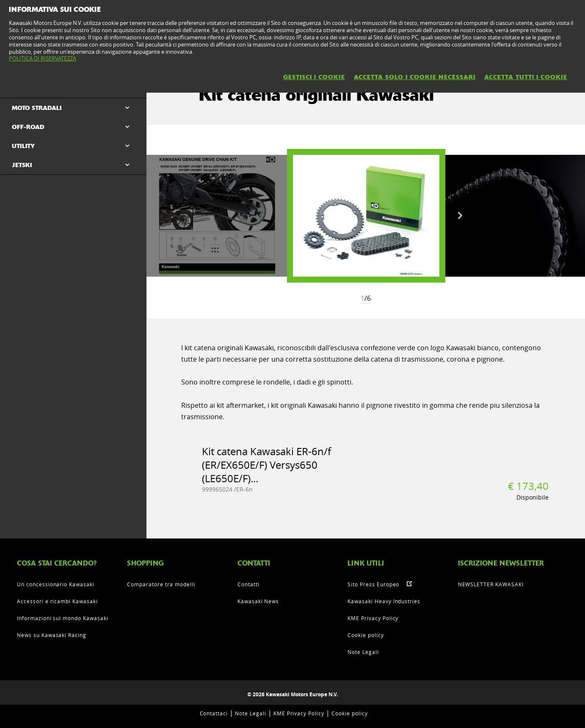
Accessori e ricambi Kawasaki (57, 601)
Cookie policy (366, 635)
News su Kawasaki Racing (52, 635)
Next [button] (460, 216)
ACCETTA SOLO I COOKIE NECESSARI (415, 77)
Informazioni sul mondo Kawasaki (63, 618)
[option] (366, 216)
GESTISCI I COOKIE (314, 77)
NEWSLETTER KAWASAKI (491, 584)
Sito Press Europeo (373, 584)
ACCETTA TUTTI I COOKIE (526, 77)
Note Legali (363, 652)
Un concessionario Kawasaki (56, 584)
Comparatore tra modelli (161, 584)
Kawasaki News (258, 601)
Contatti (248, 584)
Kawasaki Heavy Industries (384, 601)
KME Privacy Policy (373, 618)
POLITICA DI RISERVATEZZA (43, 58)
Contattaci (214, 713)
